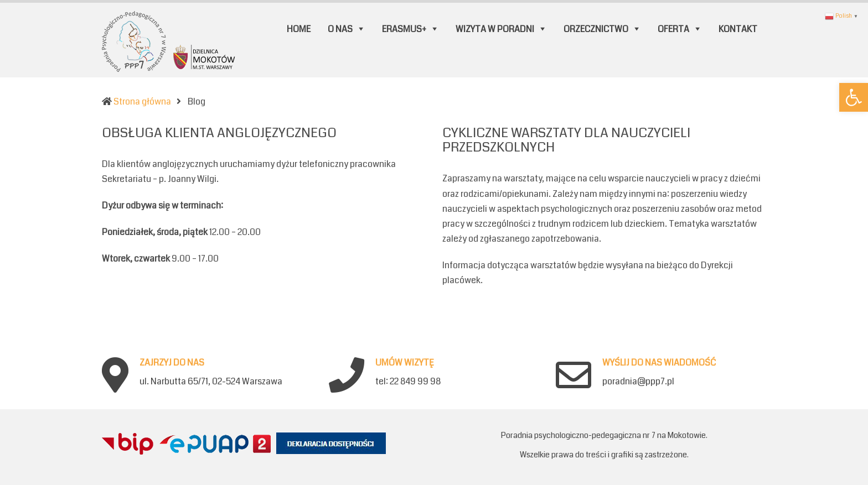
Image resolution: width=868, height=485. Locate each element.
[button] (854, 97)
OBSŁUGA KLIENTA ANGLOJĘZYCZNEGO (219, 133)
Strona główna (142, 101)
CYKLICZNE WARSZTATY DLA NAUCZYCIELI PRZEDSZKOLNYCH (566, 140)
